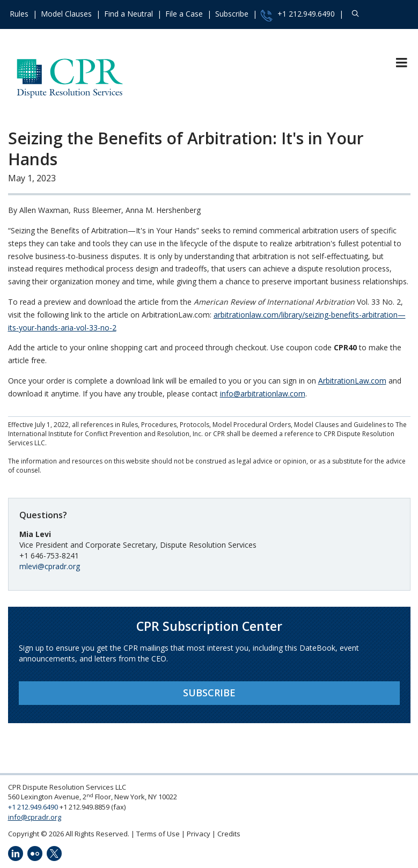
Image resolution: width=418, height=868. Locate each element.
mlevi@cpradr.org (50, 566)
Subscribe (232, 14)
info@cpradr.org (35, 817)
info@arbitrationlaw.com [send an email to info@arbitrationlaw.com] (263, 393)
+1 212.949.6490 (298, 15)
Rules (19, 14)
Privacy (199, 834)
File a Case (184, 14)
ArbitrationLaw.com (352, 381)
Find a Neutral (129, 14)
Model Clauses (66, 14)
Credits (229, 834)
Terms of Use (158, 834)
